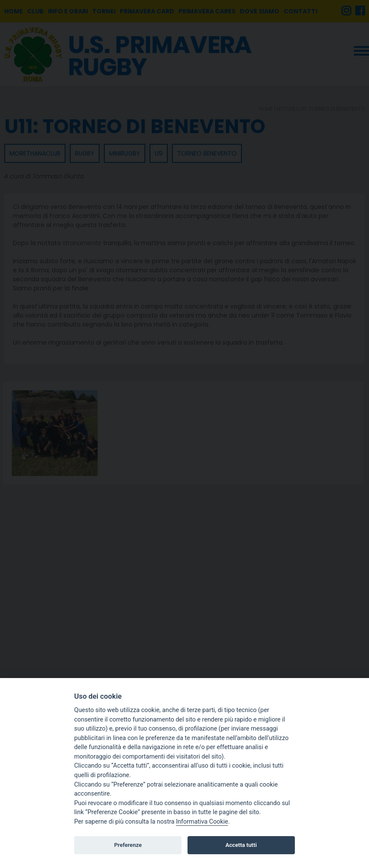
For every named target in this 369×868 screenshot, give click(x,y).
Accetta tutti (241, 845)
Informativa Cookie (202, 822)
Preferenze (128, 845)
